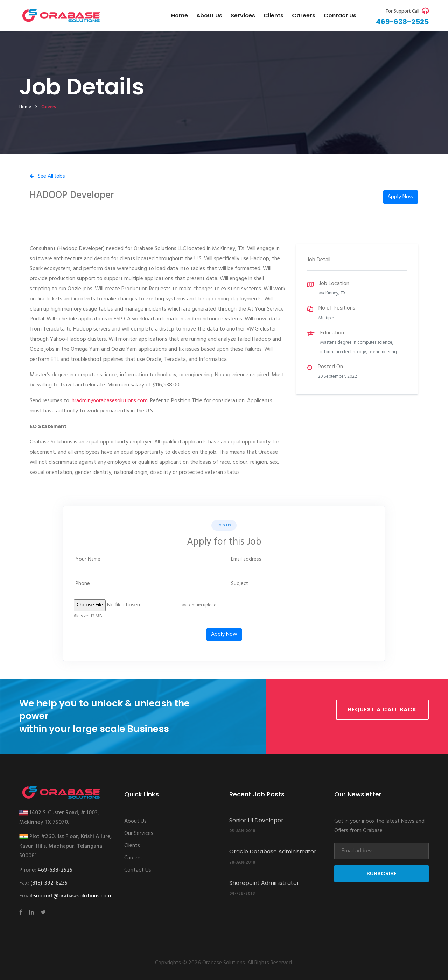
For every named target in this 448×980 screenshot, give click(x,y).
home (25, 107)
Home (180, 16)
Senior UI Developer (256, 820)
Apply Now (401, 197)
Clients (274, 16)
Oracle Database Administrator (273, 851)
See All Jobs (47, 176)
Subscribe (381, 874)
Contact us (340, 16)
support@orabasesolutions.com (73, 896)
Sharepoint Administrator (264, 883)
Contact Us (138, 870)
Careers (304, 16)
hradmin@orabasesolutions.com (110, 401)
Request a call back (382, 709)
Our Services (139, 833)
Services (243, 16)
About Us (209, 16)
